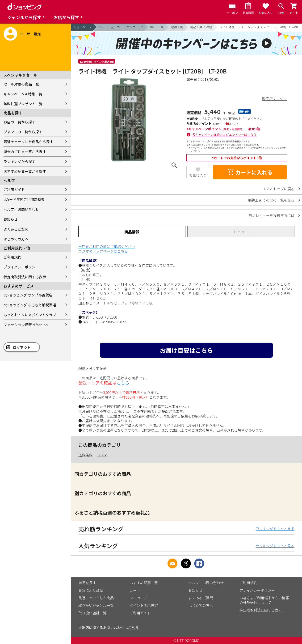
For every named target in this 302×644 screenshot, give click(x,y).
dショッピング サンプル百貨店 (28, 295)
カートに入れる (250, 172)
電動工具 (177, 27)
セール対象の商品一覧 (21, 84)
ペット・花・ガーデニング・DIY (121, 27)
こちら (123, 383)
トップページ (82, 27)
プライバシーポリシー (21, 267)
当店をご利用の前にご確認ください (107, 246)
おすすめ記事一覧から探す (25, 171)
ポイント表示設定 (144, 605)
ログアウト (22, 347)
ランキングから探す (19, 161)
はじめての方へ (16, 239)
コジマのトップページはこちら (103, 251)
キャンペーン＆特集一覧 (23, 94)
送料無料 (85, 455)
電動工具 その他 (201, 27)
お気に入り (198, 175)
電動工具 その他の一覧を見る (271, 200)
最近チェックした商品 (96, 598)
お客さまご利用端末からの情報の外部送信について (264, 600)
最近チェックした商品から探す (28, 142)
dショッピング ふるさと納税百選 (30, 305)
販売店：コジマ (275, 99)
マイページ (138, 598)
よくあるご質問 (16, 229)
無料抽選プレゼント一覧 (23, 104)
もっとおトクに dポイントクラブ (30, 315)
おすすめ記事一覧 (144, 583)
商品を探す (87, 583)
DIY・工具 (157, 27)
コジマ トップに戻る (278, 189)
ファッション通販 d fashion (26, 325)
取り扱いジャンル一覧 (96, 605)
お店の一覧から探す (19, 122)
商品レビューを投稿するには (271, 215)
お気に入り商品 (91, 590)
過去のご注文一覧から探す (25, 152)
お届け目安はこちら (186, 350)
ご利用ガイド (14, 189)
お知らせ (11, 219)
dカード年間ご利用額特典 (24, 199)
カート (135, 590)
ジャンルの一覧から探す (23, 132)
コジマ (102, 455)
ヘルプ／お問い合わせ (21, 209)
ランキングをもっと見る (275, 529)
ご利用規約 (12, 257)
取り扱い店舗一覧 (92, 613)
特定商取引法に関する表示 (25, 277)
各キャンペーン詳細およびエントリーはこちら (224, 135)
